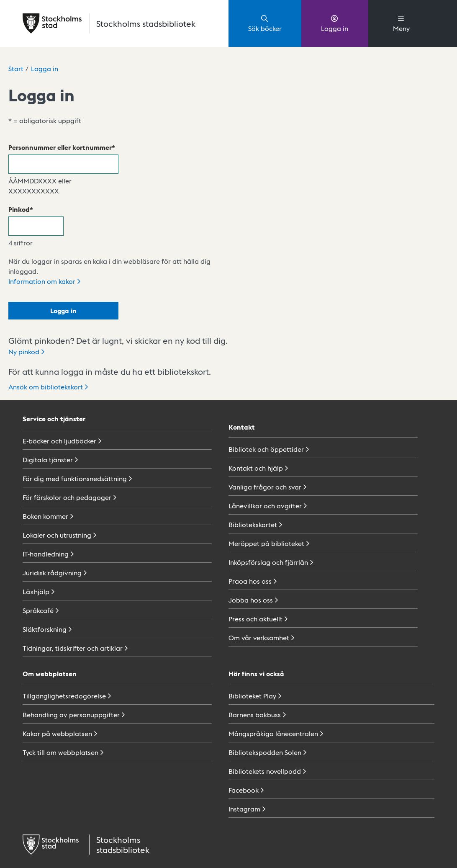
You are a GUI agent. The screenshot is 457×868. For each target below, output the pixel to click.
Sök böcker (265, 23)
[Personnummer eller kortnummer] (63, 164)
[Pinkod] (36, 226)
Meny (401, 23)
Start (16, 68)
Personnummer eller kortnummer (60, 147)
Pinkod (19, 209)
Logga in (335, 23)
